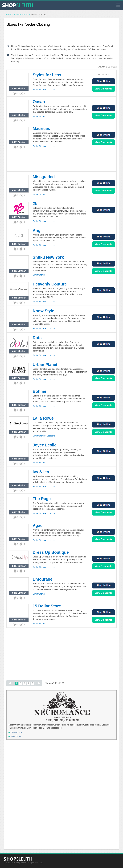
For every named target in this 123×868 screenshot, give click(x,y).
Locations (51, 90)
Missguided (44, 177)
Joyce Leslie (45, 445)
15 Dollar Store (47, 606)
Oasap (39, 102)
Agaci (38, 525)
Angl (37, 230)
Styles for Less (47, 75)
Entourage (43, 579)
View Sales (104, 89)
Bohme (39, 391)
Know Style (43, 311)
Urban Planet (45, 365)
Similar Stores (21, 15)
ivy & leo (41, 472)
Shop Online (104, 81)
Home (8, 15)
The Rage (42, 499)
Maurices (41, 129)
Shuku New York (48, 257)
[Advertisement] (61, 37)
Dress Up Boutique (51, 552)
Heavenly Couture (50, 284)
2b (35, 204)
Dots (37, 338)
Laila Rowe (43, 418)
